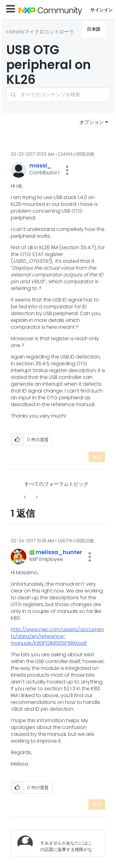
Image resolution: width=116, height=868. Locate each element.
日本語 (94, 29)
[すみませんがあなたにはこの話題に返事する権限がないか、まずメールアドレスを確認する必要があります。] (68, 843)
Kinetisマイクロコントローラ (42, 32)
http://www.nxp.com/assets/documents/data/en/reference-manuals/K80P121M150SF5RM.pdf (57, 636)
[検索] (58, 95)
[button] (67, 170)
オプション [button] (92, 122)
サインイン (102, 10)
